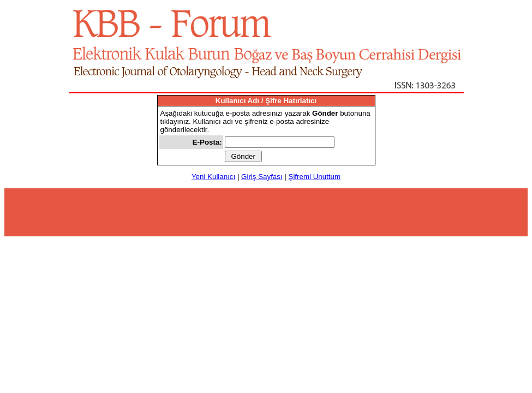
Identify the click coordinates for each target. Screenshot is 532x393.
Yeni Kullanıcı (213, 177)
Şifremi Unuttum (315, 177)
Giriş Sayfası (262, 177)
